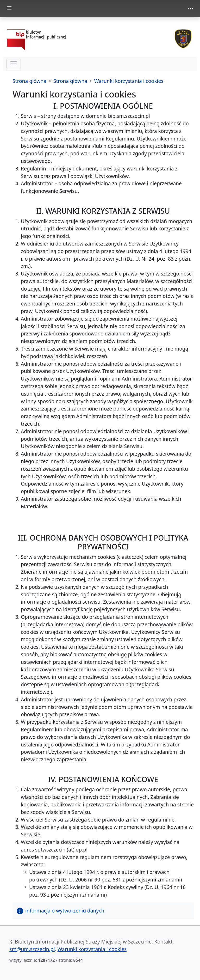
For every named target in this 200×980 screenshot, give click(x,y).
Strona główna (70, 81)
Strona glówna (29, 81)
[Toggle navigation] (191, 8)
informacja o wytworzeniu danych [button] (60, 911)
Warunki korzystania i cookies (129, 81)
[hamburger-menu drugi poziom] (14, 64)
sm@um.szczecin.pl (32, 949)
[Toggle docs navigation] (9, 8)
